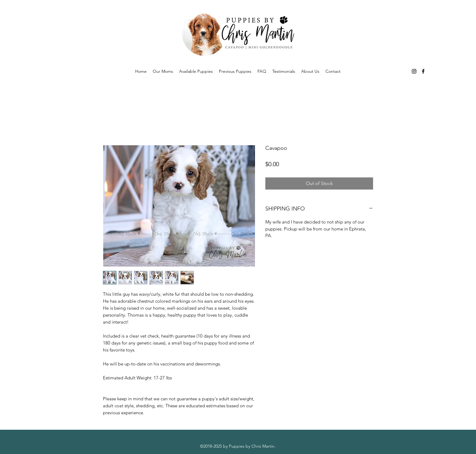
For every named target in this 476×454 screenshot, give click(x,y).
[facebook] (423, 71)
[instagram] (414, 71)
